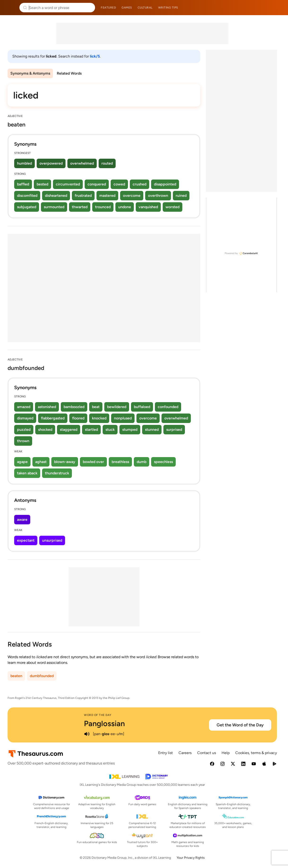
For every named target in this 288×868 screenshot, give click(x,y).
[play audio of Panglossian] (87, 734)
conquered (97, 184)
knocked (99, 418)
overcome (132, 196)
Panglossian (104, 724)
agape (22, 462)
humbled (24, 163)
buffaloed (142, 407)
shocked (45, 430)
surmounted (54, 207)
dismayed (25, 418)
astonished (47, 407)
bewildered (117, 407)
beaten (16, 676)
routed (107, 163)
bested (42, 184)
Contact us (207, 753)
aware (22, 519)
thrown (23, 441)
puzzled (24, 430)
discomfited (27, 196)
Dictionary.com (278, 8)
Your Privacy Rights (191, 858)
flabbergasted (53, 418)
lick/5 (95, 56)
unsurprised (52, 540)
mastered (107, 196)
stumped (130, 430)
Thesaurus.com (11, 8)
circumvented (68, 184)
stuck (110, 430)
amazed (24, 407)
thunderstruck (57, 473)
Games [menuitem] (127, 8)
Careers (185, 753)
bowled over (93, 462)
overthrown (158, 196)
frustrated (83, 196)
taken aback (27, 473)
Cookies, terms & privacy (256, 753)
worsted (172, 207)
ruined (181, 196)
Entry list (166, 753)
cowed (119, 184)
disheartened (56, 196)
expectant (26, 540)
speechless (163, 462)
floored (78, 418)
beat (96, 407)
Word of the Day (98, 715)
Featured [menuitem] (108, 8)
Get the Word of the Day (240, 725)
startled (91, 430)
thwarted (80, 207)
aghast (41, 462)
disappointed (165, 184)
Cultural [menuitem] (145, 8)
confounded (168, 407)
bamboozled (74, 407)
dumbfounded (42, 676)
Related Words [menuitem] (69, 73)
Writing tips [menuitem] (168, 8)
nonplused (123, 418)
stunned (152, 430)
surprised (174, 430)
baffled (23, 184)
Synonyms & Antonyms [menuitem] (30, 73)
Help (226, 753)
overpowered (51, 163)
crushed (140, 184)
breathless (120, 462)
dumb (142, 462)
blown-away (65, 462)
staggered (69, 430)
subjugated (27, 207)
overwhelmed (82, 163)
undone (125, 207)
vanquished (148, 207)
